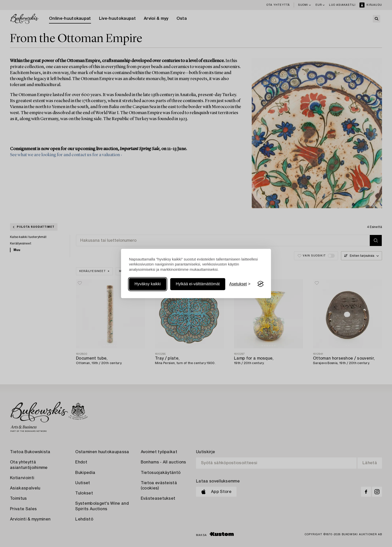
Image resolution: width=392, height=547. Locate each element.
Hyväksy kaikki (148, 284)
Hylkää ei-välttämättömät (198, 284)
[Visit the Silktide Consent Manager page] (260, 284)
